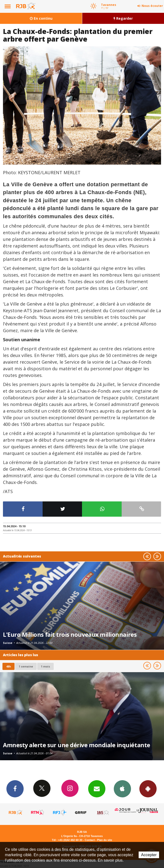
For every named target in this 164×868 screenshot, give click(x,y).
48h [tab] (8, 666)
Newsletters (97, 789)
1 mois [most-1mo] (45, 666)
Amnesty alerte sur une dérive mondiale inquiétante (77, 745)
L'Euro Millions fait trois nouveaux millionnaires (70, 635)
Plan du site (105, 840)
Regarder (123, 18)
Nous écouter (152, 6)
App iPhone (122, 789)
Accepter (149, 855)
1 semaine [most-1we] (26, 666)
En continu (41, 18)
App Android (148, 789)
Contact (90, 840)
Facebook (15, 789)
